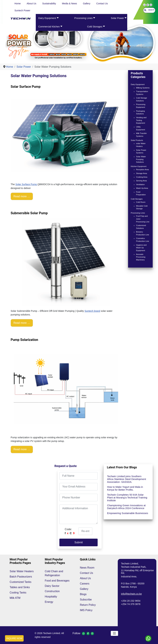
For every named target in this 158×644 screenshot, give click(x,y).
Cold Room (141, 202)
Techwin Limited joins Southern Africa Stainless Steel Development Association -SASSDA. (127, 479)
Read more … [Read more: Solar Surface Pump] (22, 196)
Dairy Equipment (138, 84)
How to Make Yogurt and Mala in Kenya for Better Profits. (125, 488)
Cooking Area (142, 177)
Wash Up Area (142, 188)
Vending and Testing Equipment (141, 120)
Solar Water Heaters (22, 571)
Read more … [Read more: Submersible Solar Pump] (22, 323)
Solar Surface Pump (27, 184)
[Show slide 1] (81, 57)
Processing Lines (138, 213)
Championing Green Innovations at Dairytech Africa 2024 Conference (126, 507)
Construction (52, 591)
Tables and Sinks (20, 587)
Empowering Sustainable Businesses (128, 513)
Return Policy (88, 605)
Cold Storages (137, 199)
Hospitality (51, 597)
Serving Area (141, 181)
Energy (49, 602)
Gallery (84, 589)
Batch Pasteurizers (21, 577)
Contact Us (86, 573)
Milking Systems (143, 88)
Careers (85, 584)
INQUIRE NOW (14, 638)
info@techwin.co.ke (131, 594)
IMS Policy (86, 610)
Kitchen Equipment (139, 166)
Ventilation (140, 184)
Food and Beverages (57, 581)
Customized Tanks (20, 582)
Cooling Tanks (18, 593)
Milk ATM (15, 598)
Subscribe (86, 600)
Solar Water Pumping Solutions (141, 159)
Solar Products (137, 140)
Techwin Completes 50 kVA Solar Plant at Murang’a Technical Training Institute (127, 498)
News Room (87, 568)
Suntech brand (92, 311)
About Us (85, 578)
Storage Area (141, 173)
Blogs (83, 594)
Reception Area (142, 170)
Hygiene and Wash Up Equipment (141, 248)
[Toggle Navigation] (114, 633)
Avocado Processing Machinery (141, 257)
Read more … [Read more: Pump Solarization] (22, 449)
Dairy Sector (52, 586)
